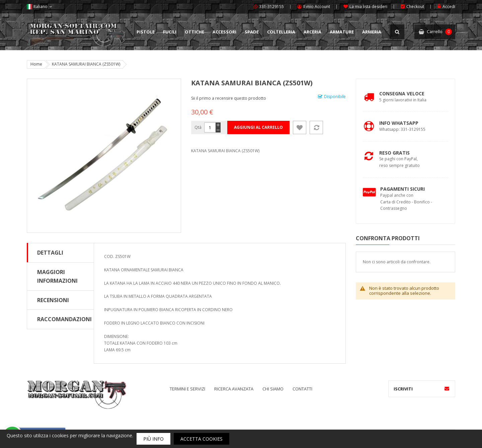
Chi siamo (273, 389)
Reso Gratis (394, 153)
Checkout (415, 7)
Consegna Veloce (402, 94)
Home (36, 64)
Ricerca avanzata (234, 389)
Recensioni (53, 300)
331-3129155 (271, 7)
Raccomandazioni (64, 319)
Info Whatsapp (399, 123)
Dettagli (50, 253)
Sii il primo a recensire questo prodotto (229, 98)
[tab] (60, 253)
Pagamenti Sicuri (403, 189)
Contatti (302, 389)
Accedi (449, 7)
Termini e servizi (187, 389)
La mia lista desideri (368, 7)
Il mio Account (317, 7)
